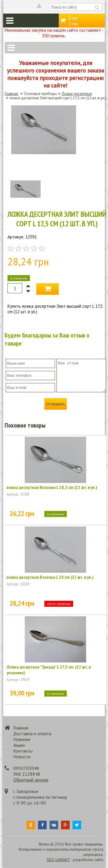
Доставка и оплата (32, 733)
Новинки (22, 739)
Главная (11, 94)
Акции (19, 745)
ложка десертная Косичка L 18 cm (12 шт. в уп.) (50, 577)
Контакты (23, 751)
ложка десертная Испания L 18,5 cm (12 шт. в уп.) (52, 487)
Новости (22, 757)
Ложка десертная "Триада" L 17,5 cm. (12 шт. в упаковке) (49, 670)
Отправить (56, 404)
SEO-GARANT (58, 860)
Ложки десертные (77, 94)
